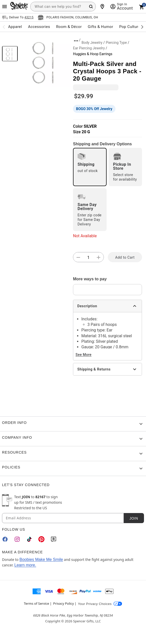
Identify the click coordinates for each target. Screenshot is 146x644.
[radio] (90, 167)
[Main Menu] (5, 7)
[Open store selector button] (68, 17)
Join (134, 518)
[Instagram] (17, 539)
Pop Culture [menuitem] (130, 27)
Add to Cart (125, 257)
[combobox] (63, 7)
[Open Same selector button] (18, 17)
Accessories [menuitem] (39, 27)
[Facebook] (5, 539)
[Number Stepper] (88, 257)
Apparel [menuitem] (15, 27)
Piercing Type (116, 43)
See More (83, 355)
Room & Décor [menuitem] (69, 27)
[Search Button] (91, 7)
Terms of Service (37, 603)
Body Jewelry (92, 43)
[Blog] (54, 539)
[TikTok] (29, 539)
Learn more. (25, 565)
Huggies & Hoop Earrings (93, 54)
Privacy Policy (63, 603)
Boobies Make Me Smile (41, 560)
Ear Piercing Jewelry (89, 48)
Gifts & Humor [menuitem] (100, 27)
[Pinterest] (41, 539)
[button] (45, 62)
